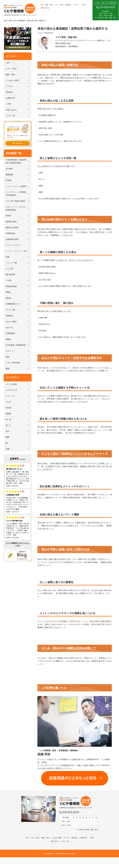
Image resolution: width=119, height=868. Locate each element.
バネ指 (8, 280)
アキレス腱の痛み (13, 363)
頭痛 (8, 257)
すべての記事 (11, 384)
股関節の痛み (11, 222)
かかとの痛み (11, 322)
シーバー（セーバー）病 (16, 251)
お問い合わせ (45, 8)
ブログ (8, 402)
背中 (8, 431)
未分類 (8, 408)
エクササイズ (11, 390)
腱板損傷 (9, 175)
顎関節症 (9, 316)
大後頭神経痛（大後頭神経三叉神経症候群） (16, 161)
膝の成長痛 (10, 274)
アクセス (76, 5)
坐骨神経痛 (10, 233)
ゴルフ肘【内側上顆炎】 (16, 201)
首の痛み (9, 169)
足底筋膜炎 (10, 333)
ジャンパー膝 (11, 263)
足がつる (9, 327)
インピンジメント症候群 (16, 186)
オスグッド (10, 351)
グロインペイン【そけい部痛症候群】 (16, 208)
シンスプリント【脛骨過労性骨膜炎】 (16, 194)
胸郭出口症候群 (12, 228)
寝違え (8, 292)
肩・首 (8, 419)
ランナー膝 (10, 310)
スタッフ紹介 (59, 5)
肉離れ (8, 339)
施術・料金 (49, 5)
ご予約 (83, 5)
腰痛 (8, 369)
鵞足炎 (8, 298)
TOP (42, 5)
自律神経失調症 (12, 239)
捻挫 (8, 357)
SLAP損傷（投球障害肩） (16, 345)
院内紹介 (68, 5)
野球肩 (8, 180)
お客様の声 (10, 98)
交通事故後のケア (13, 304)
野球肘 (8, 216)
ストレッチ (10, 396)
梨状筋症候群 (11, 286)
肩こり (8, 425)
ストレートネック (13, 245)
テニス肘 (9, 269)
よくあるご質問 (12, 80)
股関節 (8, 414)
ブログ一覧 (10, 116)
